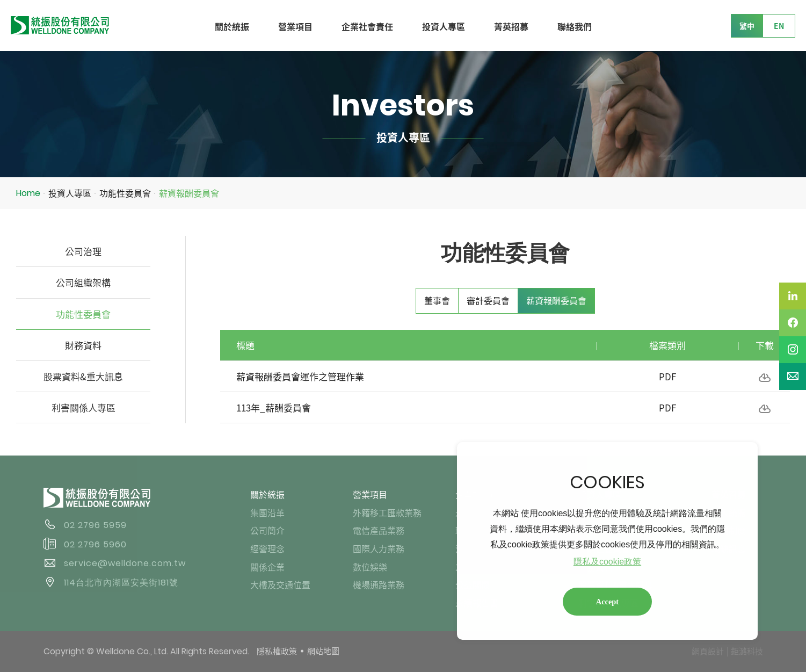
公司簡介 (267, 530)
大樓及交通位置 (280, 584)
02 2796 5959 (95, 525)
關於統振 (232, 26)
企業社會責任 (367, 26)
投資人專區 (444, 26)
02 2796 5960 (95, 544)
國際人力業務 (379, 548)
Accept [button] (607, 602)
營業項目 (295, 26)
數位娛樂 (370, 567)
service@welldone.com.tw (125, 563)
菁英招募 (511, 26)
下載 (765, 378)
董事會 (437, 300)
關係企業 (267, 567)
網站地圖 (323, 651)
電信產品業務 (379, 530)
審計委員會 (488, 300)
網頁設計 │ (711, 651)
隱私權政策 (277, 651)
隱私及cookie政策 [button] (607, 562)
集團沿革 (267, 512)
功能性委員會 (125, 193)
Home (28, 193)
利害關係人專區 (83, 407)
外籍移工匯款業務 (387, 512)
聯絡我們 (575, 26)
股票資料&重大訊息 (83, 376)
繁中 (747, 26)
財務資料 (83, 345)
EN (779, 26)
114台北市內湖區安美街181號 (121, 583)
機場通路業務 (379, 584)
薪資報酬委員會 (189, 193)
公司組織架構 (83, 282)
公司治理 (83, 251)
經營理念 (267, 548)
